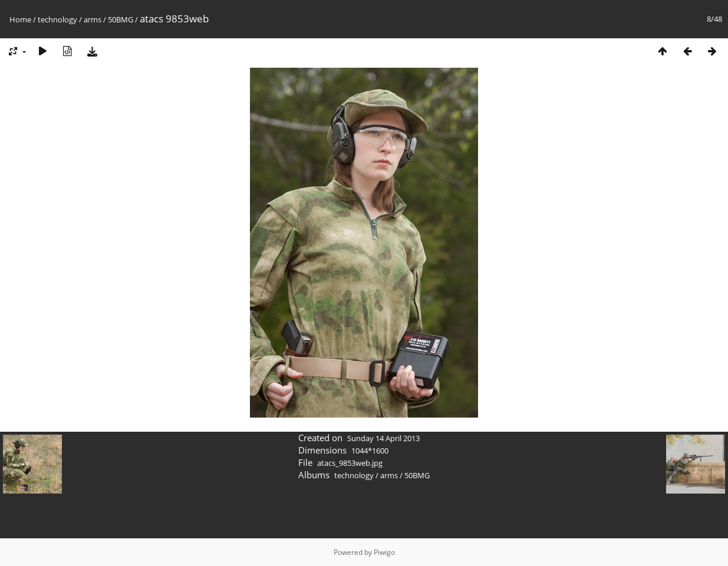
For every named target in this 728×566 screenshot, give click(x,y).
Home (20, 19)
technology (57, 19)
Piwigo (384, 552)
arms (93, 19)
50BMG (121, 19)
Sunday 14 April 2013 (383, 438)
